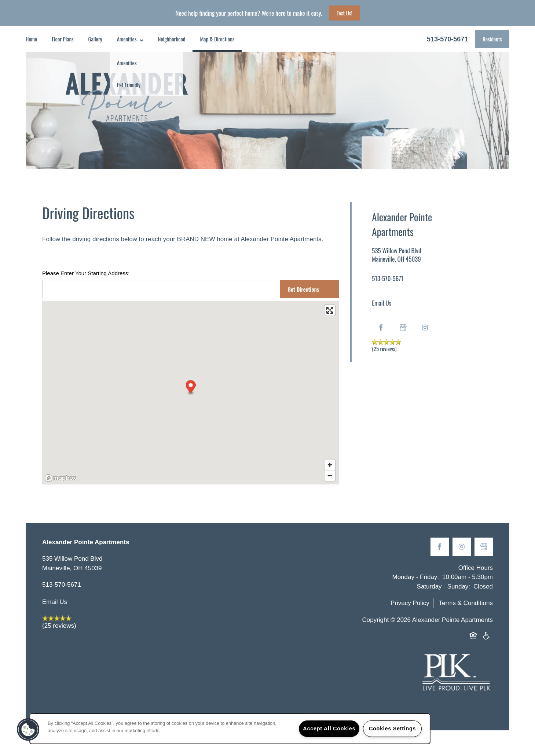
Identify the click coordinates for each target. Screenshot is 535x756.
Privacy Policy (410, 603)
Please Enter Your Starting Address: (86, 273)
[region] (230, 729)
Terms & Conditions (466, 603)
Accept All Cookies (329, 729)
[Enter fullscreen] (330, 310)
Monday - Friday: (416, 577)
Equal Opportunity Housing (474, 636)
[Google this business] (403, 328)
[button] (492, 39)
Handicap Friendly (487, 636)
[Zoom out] (330, 475)
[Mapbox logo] (61, 478)
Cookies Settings (392, 729)
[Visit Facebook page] (381, 328)
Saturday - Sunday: (444, 587)
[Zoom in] (330, 465)
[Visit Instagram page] (425, 328)
